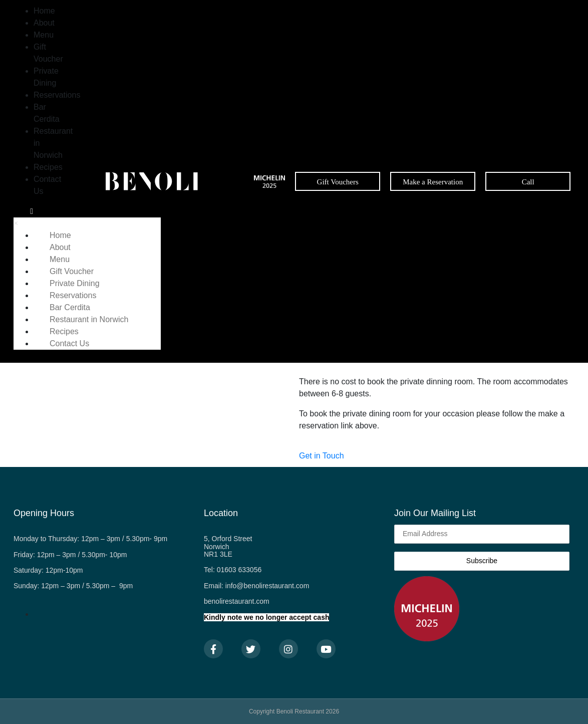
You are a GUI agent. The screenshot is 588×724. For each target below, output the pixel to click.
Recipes (48, 167)
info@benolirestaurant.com (267, 586)
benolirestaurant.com (237, 601)
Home (44, 11)
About (44, 23)
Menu (44, 35)
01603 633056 (239, 570)
